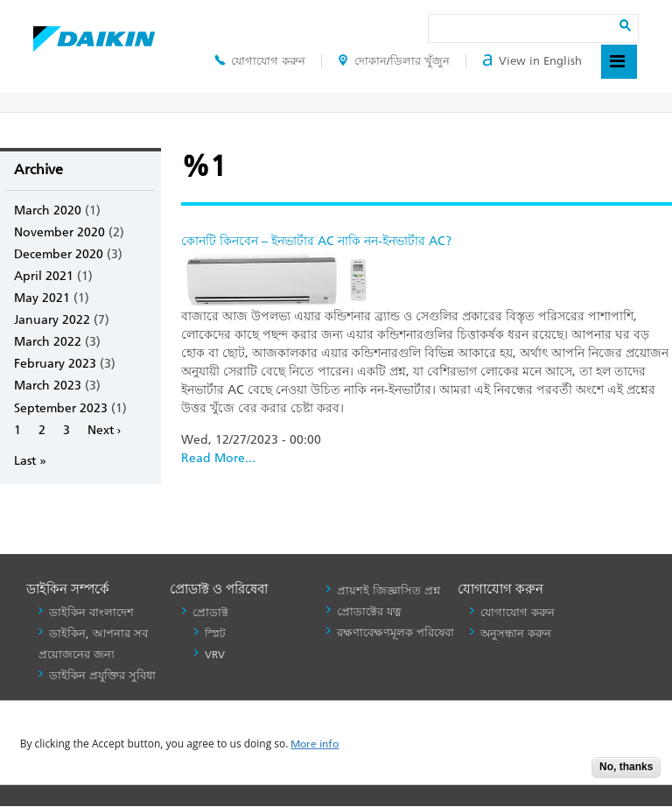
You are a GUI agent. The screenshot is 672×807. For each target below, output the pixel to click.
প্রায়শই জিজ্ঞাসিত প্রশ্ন (388, 590)
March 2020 (48, 211)
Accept (565, 772)
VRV (215, 655)
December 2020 (59, 254)
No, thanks (626, 767)
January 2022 (52, 320)
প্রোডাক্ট (210, 612)
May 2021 (42, 298)
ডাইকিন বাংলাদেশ (91, 612)
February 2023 (55, 364)
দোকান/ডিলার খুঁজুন (394, 61)
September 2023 (61, 408)
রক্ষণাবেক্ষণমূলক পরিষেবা (395, 632)
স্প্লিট (215, 634)
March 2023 (48, 386)
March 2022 (48, 342)
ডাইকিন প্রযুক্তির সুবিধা (102, 675)
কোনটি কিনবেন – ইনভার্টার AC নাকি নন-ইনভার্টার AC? (316, 241)
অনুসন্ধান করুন (516, 633)
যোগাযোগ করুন (260, 61)
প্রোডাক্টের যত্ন (369, 611)
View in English (532, 61)
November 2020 (59, 232)
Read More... (218, 458)
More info (315, 744)
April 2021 (44, 276)
